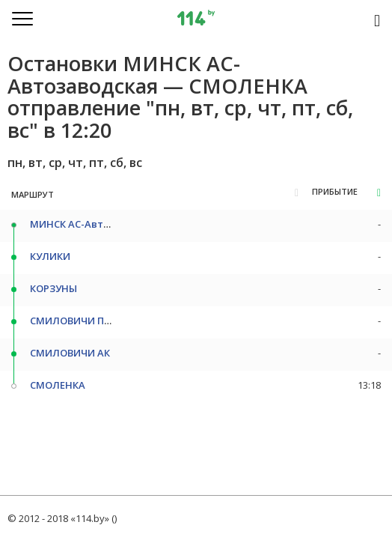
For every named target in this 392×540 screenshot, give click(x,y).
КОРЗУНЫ (53, 288)
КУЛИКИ (50, 256)
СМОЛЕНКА (58, 385)
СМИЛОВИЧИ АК (70, 353)
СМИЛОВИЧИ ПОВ (74, 321)
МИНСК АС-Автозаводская (96, 224)
